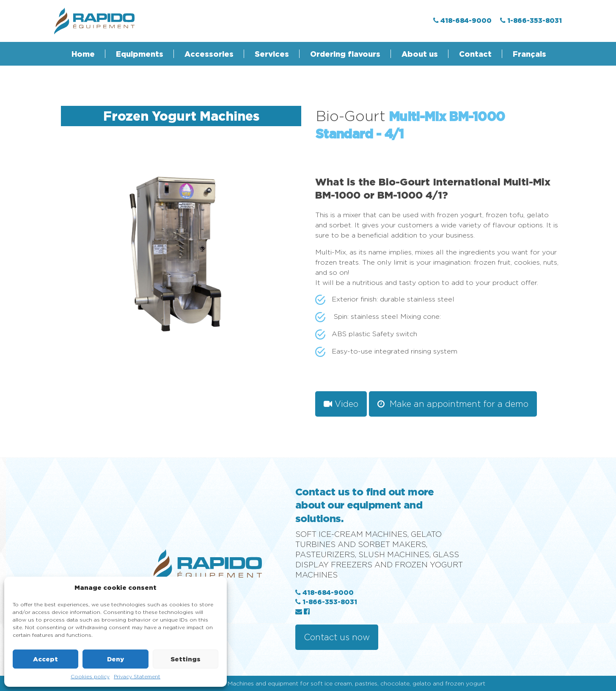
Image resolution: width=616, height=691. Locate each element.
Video (341, 404)
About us (420, 54)
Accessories (209, 54)
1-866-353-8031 (326, 602)
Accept (45, 659)
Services (272, 54)
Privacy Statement (137, 676)
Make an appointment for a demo (453, 404)
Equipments (140, 54)
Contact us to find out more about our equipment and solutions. (365, 505)
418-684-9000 (324, 592)
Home (83, 54)
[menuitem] (524, 54)
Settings (186, 659)
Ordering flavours (345, 54)
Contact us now (337, 637)
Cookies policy (90, 676)
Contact (475, 54)
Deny (115, 659)
